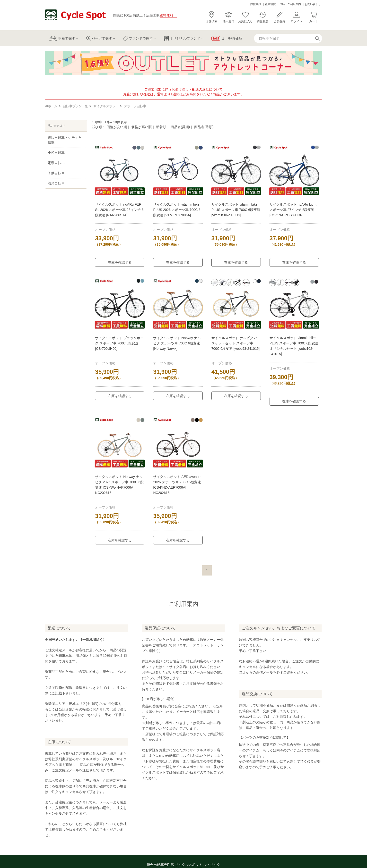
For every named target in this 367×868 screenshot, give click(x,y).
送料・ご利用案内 (290, 4)
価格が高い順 (141, 127)
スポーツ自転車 (135, 106)
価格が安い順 (117, 127)
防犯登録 (256, 4)
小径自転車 (56, 153)
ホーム (51, 106)
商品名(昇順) (180, 127)
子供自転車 (56, 173)
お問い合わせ (313, 4)
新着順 (161, 127)
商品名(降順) (204, 127)
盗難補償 (270, 4)
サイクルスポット (106, 106)
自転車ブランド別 (75, 106)
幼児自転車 (56, 183)
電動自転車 (56, 163)
